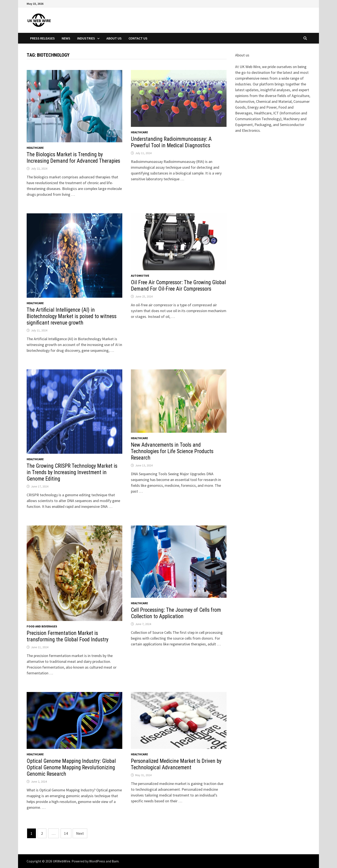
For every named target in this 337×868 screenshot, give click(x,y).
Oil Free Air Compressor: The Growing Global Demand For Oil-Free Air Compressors (178, 286)
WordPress (97, 861)
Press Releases (42, 38)
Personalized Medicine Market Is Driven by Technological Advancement (176, 764)
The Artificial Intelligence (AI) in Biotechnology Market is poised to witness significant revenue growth (72, 316)
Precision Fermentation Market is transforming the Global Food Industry (67, 636)
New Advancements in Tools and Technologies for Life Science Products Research (172, 451)
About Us (114, 38)
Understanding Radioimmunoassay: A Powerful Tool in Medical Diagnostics (171, 142)
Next (80, 833)
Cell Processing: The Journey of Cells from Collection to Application (176, 613)
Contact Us (138, 38)
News (66, 38)
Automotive (140, 276)
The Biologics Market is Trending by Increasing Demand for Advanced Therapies (73, 158)
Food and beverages (42, 626)
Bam (115, 861)
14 (66, 833)
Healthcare (35, 148)
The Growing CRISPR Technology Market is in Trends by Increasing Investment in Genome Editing (72, 472)
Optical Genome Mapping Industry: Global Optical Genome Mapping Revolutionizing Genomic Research (71, 767)
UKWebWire (62, 861)
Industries (86, 38)
